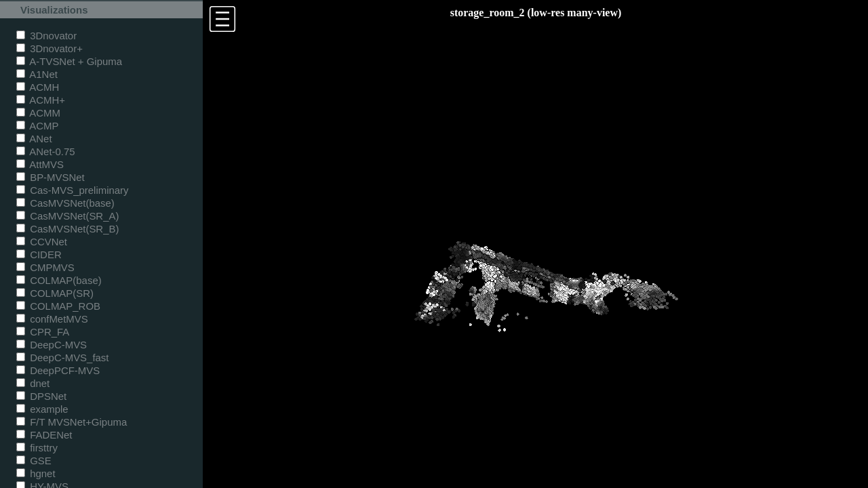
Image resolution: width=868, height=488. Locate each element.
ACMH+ (41, 100)
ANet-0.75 (46, 151)
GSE (34, 461)
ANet (34, 139)
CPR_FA (43, 332)
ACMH (38, 87)
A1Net (37, 74)
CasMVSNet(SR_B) (67, 229)
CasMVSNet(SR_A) (67, 216)
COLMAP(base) (59, 280)
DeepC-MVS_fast (63, 358)
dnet (33, 383)
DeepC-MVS (52, 345)
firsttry (37, 448)
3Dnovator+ (50, 48)
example (42, 409)
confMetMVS (52, 319)
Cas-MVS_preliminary (73, 190)
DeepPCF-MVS (58, 370)
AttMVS (40, 164)
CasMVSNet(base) (65, 203)
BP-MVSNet (51, 177)
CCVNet (42, 242)
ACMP (38, 126)
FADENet (44, 435)
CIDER (39, 255)
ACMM (38, 113)
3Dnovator (46, 36)
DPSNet (41, 396)
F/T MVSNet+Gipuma (72, 422)
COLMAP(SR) (55, 293)
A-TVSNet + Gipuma (69, 61)
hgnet (36, 473)
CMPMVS (45, 267)
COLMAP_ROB (58, 306)
